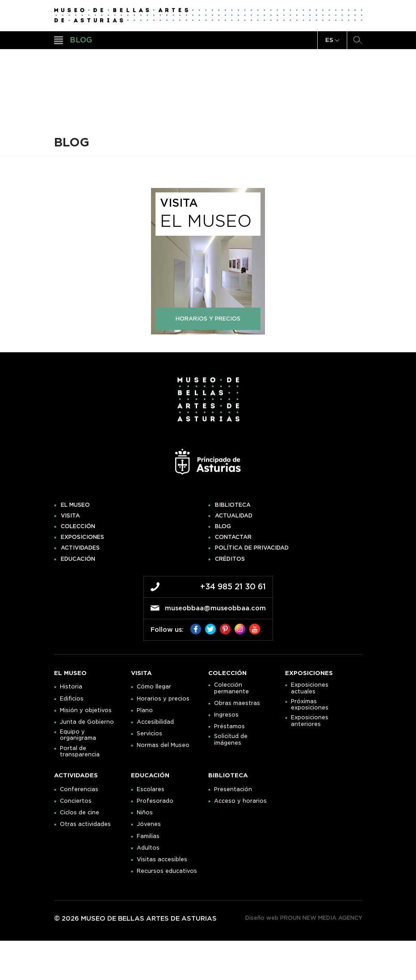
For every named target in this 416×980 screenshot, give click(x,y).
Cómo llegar (154, 687)
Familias (148, 836)
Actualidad (234, 516)
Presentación (233, 789)
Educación (78, 559)
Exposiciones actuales (310, 688)
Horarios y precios (163, 699)
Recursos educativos (167, 871)
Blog (223, 526)
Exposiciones (82, 537)
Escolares (151, 789)
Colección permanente (231, 688)
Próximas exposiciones (310, 705)
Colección (78, 526)
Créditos (230, 559)
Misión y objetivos (86, 710)
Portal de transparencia (80, 751)
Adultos (148, 848)
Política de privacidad (252, 548)
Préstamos (229, 726)
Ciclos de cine (80, 813)
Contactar (233, 537)
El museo (75, 505)
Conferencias (79, 789)
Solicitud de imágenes (231, 739)
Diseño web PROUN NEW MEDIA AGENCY (304, 918)
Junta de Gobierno (87, 722)
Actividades (80, 548)
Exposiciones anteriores (310, 721)
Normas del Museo (163, 745)
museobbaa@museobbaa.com (215, 608)
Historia (71, 687)
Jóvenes (149, 824)
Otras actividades (85, 824)
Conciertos (76, 801)
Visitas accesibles (162, 859)
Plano (145, 710)
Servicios (149, 734)
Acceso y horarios (240, 801)
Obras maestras (237, 703)
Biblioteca (233, 505)
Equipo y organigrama (78, 735)
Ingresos (226, 715)
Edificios (72, 699)
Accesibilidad (155, 722)
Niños (145, 813)
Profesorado (155, 801)
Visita (70, 516)
